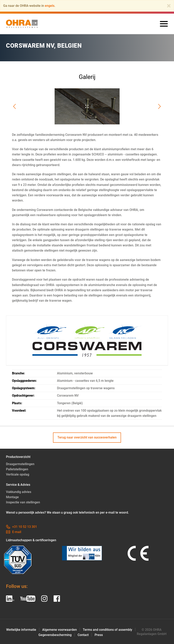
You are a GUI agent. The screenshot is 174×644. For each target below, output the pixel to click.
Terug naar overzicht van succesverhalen (87, 437)
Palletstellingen (17, 469)
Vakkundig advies (19, 492)
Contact (83, 635)
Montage (12, 497)
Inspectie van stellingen (23, 502)
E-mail (14, 532)
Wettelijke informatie (21, 630)
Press (99, 635)
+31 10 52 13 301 (21, 527)
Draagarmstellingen (20, 464)
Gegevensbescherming (55, 635)
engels (50, 6)
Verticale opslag (18, 474)
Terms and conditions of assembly (107, 630)
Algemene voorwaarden (59, 630)
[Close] (169, 6)
